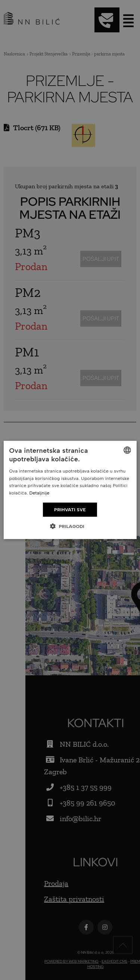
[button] (70, 526)
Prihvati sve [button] (70, 510)
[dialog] (70, 490)
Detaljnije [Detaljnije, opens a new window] (39, 493)
